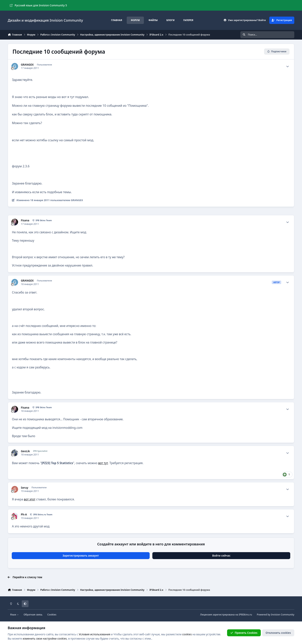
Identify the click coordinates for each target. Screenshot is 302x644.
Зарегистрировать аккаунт (81, 556)
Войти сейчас (221, 556)
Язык (15, 615)
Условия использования (95, 634)
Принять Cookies (244, 633)
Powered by (276, 615)
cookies (187, 634)
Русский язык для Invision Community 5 (38, 5)
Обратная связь (33, 615)
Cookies (52, 615)
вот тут (103, 463)
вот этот (30, 499)
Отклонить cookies (278, 633)
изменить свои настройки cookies (45, 638)
